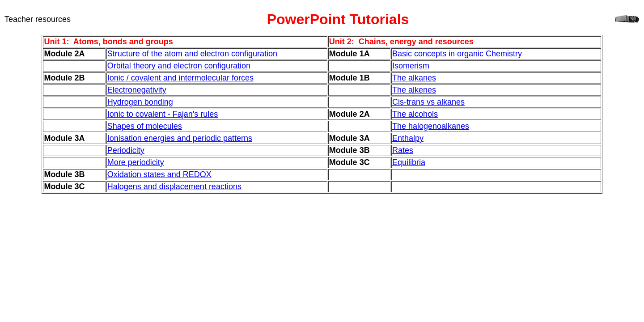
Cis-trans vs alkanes (428, 102)
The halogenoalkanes (431, 126)
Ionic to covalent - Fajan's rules (163, 114)
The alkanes (414, 78)
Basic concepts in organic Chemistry (457, 54)
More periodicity (136, 162)
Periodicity (126, 150)
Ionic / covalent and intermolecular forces (180, 78)
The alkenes (414, 90)
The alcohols (415, 114)
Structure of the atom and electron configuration (192, 54)
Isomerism (411, 66)
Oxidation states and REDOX (159, 174)
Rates (403, 150)
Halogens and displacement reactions (174, 186)
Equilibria (409, 162)
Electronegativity (137, 90)
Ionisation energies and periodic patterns (180, 138)
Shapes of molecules (145, 126)
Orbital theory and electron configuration (179, 66)
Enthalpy (408, 138)
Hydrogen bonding (140, 102)
